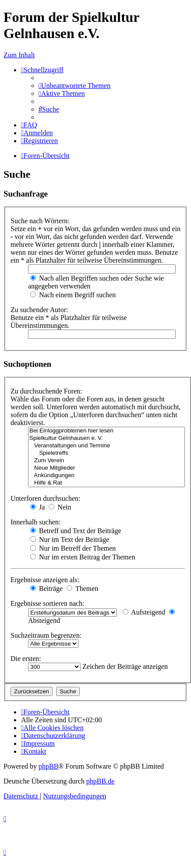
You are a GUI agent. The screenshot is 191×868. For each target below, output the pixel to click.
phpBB (48, 766)
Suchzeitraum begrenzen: (46, 635)
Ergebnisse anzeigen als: (45, 580)
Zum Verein (106, 461)
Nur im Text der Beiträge (70, 539)
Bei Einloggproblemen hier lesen (106, 431)
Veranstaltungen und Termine (106, 446)
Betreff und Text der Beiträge (76, 531)
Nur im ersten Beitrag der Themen (83, 557)
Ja (37, 507)
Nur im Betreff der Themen (73, 548)
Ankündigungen (106, 476)
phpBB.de (100, 781)
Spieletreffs (106, 453)
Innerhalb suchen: (35, 522)
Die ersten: (26, 659)
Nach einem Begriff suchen (73, 295)
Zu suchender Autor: (39, 310)
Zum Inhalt (19, 55)
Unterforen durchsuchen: (46, 498)
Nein (60, 507)
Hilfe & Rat (106, 483)
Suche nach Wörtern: (40, 221)
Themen (82, 589)
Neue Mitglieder (106, 468)
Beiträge (46, 589)
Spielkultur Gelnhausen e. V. (106, 438)
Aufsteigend (144, 612)
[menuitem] (74, 86)
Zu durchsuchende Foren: (46, 391)
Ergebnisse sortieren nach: (48, 603)
